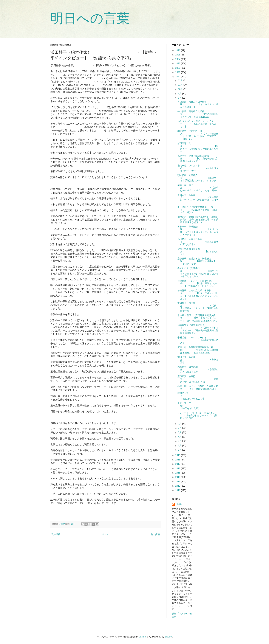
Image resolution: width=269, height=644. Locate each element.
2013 (178, 482)
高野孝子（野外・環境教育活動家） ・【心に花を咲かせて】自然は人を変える (198, 158)
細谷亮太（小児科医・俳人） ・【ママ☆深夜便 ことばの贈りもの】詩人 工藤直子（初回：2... (199, 135)
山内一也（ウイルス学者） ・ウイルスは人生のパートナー (198, 168)
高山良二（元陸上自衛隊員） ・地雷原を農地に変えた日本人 (198, 242)
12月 (181, 80)
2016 (178, 468)
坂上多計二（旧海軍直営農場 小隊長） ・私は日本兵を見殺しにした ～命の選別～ (198, 210)
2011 (178, 490)
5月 (180, 432)
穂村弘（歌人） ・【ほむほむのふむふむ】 (198, 396)
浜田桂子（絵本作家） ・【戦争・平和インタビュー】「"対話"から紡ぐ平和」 (198, 307)
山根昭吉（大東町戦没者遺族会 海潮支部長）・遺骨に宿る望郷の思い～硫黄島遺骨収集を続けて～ (198, 220)
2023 (178, 63)
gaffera (142, 637)
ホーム (106, 534)
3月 (180, 441)
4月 (180, 437)
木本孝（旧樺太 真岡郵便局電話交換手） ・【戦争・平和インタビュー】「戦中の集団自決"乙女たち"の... (197, 318)
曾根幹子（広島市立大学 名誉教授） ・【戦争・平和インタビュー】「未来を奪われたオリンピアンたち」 (198, 295)
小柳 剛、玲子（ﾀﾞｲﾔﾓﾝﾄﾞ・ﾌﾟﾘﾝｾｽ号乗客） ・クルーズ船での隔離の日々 (198, 387)
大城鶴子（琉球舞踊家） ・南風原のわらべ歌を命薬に (198, 369)
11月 (181, 85)
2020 (178, 77)
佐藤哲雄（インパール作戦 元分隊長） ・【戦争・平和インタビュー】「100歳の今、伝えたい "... (198, 284)
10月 (181, 89)
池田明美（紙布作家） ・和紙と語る (198, 360)
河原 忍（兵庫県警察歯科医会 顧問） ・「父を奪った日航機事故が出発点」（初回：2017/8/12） (198, 350)
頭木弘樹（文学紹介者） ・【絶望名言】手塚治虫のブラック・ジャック (197, 178)
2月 (180, 446)
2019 (178, 455)
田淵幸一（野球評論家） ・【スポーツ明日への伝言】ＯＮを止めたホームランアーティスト (198, 231)
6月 (180, 428)
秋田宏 (179, 504)
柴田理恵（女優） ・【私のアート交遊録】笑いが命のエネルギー (198, 147)
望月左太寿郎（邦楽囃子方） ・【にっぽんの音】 (198, 252)
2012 (178, 486)
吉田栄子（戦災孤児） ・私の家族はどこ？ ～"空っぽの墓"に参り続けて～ (198, 199)
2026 (178, 50)
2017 (178, 464)
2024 (178, 59)
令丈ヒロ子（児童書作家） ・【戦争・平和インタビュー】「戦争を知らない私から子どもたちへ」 (198, 272)
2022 (178, 68)
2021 (178, 72)
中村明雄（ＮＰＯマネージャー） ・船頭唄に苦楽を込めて (198, 340)
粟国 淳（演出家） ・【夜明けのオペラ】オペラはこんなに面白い (198, 188)
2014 (178, 477)
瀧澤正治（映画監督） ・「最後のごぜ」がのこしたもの (198, 379)
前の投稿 (155, 534)
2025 (178, 55)
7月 (180, 424)
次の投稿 (56, 534)
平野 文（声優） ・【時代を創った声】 (197, 406)
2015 (178, 473)
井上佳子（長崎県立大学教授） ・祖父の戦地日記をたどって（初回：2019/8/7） (198, 114)
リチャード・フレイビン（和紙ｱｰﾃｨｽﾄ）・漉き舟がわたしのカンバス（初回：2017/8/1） (197, 416)
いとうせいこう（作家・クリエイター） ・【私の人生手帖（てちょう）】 (197, 124)
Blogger (169, 637)
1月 (180, 450)
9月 (180, 94)
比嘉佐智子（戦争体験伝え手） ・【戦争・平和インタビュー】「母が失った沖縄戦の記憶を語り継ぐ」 (198, 329)
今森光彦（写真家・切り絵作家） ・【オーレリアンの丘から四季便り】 (198, 104)
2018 (178, 460)
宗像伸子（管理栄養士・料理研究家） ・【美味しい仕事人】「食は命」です (197, 261)
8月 (180, 98)
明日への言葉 (90, 18)
